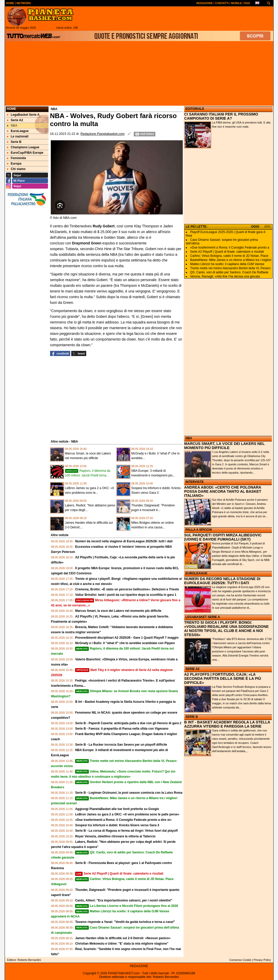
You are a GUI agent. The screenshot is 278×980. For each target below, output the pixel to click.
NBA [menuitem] (12, 126)
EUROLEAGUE (197, 573)
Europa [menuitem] (14, 164)
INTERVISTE (195, 482)
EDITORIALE (195, 109)
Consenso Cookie (240, 960)
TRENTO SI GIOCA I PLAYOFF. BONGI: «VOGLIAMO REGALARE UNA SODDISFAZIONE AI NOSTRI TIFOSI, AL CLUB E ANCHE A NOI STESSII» (227, 629)
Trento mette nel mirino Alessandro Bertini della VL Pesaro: (231, 268)
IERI (267, 227)
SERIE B (192, 717)
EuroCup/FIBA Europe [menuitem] (25, 153)
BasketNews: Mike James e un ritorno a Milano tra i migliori (231, 260)
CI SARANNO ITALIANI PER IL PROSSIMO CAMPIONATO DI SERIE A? (221, 116)
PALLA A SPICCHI (199, 530)
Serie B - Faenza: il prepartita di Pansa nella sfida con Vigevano (122, 729)
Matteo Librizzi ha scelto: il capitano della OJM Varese (227, 264)
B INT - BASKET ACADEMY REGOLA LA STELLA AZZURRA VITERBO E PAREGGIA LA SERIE (227, 724)
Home (12, 109)
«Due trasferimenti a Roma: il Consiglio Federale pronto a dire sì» (123, 820)
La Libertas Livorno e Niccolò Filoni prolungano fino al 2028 (126, 906)
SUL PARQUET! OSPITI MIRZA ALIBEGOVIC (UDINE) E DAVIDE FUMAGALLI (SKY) (223, 537)
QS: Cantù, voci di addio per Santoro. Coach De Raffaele (229, 272)
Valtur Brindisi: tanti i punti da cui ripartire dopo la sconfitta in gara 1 (126, 595)
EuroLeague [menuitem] (18, 131)
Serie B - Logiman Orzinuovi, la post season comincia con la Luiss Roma (129, 793)
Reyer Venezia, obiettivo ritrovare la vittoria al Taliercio (115, 836)
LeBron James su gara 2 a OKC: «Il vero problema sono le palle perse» (127, 814)
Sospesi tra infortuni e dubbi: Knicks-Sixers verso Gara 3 (117, 825)
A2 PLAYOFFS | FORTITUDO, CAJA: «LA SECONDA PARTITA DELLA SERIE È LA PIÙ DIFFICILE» (223, 678)
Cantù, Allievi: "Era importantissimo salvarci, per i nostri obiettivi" (124, 900)
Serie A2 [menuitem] (15, 120)
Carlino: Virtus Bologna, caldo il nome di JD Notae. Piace (229, 256)
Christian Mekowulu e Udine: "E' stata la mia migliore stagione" (122, 944)
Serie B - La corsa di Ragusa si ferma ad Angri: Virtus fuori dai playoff (126, 831)
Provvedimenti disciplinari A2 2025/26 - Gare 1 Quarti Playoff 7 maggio (127, 638)
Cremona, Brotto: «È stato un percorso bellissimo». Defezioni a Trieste (127, 589)
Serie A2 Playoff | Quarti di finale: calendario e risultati (119, 874)
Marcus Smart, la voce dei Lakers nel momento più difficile (118, 611)
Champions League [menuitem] (23, 147)
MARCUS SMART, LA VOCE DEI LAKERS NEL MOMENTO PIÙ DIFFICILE (225, 446)
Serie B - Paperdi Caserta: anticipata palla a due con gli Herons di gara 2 (128, 723)
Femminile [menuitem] (17, 158)
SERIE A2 (193, 669)
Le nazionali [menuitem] (18, 136)
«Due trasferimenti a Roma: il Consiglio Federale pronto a (230, 248)
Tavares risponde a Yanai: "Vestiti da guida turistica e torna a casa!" (125, 922)
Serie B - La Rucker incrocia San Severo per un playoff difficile (121, 745)
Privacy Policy (262, 960)
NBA (189, 438)
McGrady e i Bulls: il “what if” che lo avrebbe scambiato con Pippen (125, 643)
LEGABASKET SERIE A (203, 617)
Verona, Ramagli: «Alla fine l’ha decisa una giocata (225, 276)
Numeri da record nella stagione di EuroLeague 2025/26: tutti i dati (124, 541)
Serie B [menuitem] (14, 142)
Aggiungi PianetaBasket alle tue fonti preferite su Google (117, 809)
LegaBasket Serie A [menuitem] (23, 115)
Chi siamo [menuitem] (16, 169)
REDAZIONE (139, 966)
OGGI (255, 227)
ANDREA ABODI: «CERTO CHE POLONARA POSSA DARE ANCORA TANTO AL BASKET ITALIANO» (223, 491)
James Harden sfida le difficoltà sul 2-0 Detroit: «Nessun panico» (123, 938)
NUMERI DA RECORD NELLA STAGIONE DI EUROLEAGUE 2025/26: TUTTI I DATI (222, 581)
